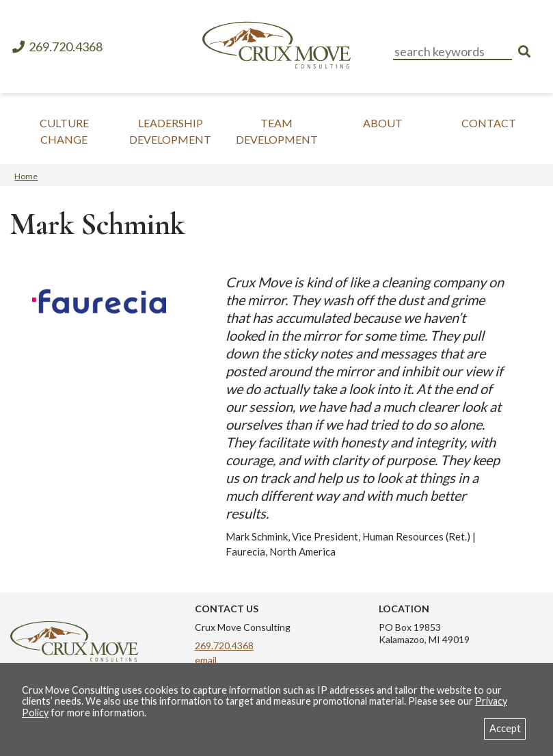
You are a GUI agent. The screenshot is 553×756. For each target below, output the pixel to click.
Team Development (277, 131)
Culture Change (64, 131)
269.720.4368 (57, 47)
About (383, 123)
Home (26, 176)
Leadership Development (170, 131)
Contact (489, 123)
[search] (524, 52)
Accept (505, 728)
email (206, 660)
